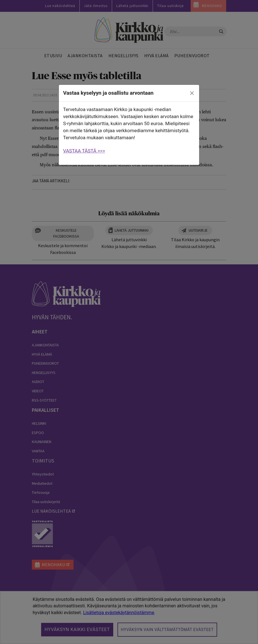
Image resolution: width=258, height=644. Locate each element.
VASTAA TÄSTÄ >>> (84, 151)
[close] (192, 93)
